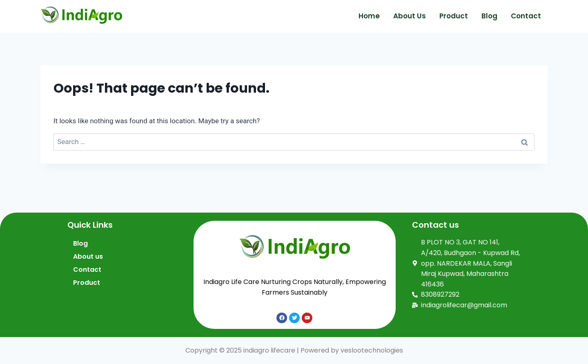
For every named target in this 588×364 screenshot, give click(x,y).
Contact (526, 16)
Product (454, 16)
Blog (489, 16)
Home (369, 16)
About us (410, 16)
